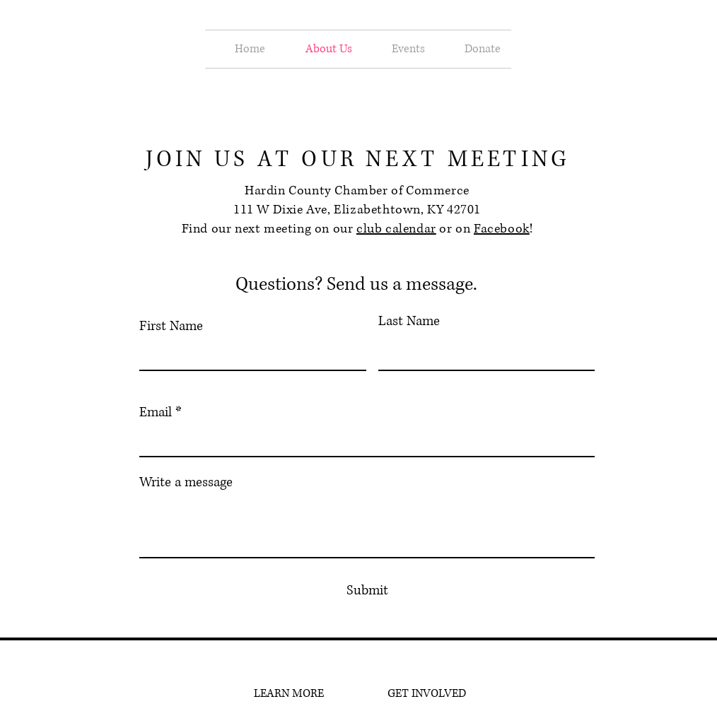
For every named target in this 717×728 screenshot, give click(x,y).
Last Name (409, 321)
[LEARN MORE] (289, 694)
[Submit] (367, 591)
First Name (171, 326)
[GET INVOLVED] (427, 694)
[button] (399, 49)
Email (156, 412)
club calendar (396, 229)
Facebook (502, 229)
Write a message (186, 482)
